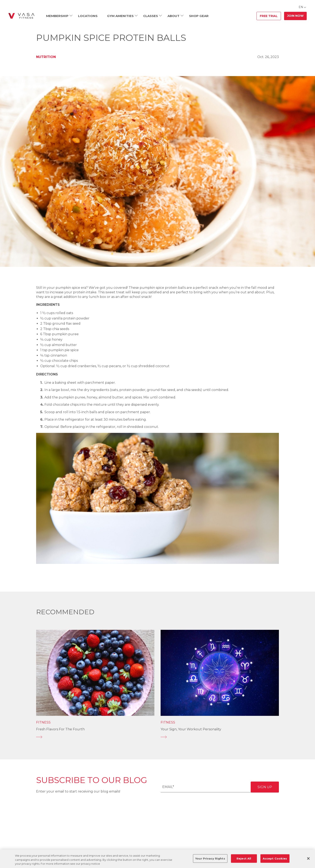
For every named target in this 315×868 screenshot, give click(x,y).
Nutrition (46, 57)
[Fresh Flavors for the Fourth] (95, 737)
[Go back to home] (21, 16)
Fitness (43, 722)
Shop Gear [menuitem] (199, 16)
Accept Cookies (275, 858)
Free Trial (269, 16)
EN (301, 7)
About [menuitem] (173, 16)
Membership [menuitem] (57, 16)
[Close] (308, 858)
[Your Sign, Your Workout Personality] (220, 737)
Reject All (244, 858)
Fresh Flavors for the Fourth (60, 729)
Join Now (295, 16)
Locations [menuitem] (88, 16)
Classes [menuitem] (151, 16)
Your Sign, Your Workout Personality (191, 729)
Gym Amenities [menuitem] (120, 16)
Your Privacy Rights (210, 858)
